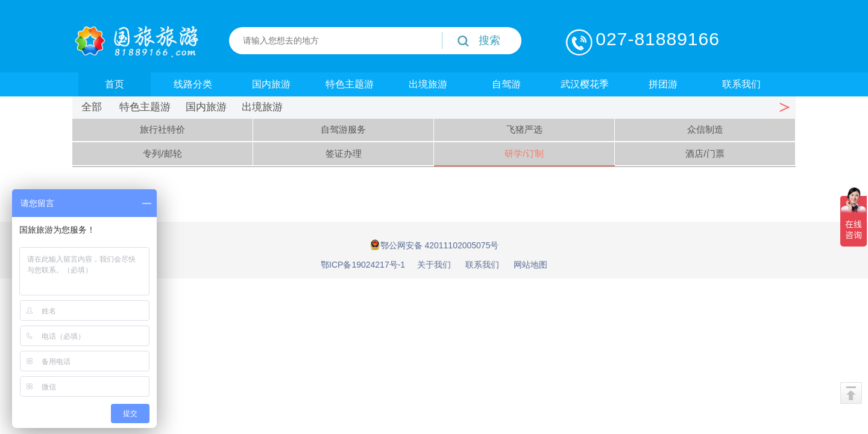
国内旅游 (271, 84)
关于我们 (434, 265)
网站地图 (530, 265)
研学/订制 (524, 153)
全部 (92, 107)
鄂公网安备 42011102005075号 (434, 245)
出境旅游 (428, 84)
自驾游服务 (343, 129)
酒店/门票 (705, 153)
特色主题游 (350, 84)
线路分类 (193, 84)
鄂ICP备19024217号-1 (363, 265)
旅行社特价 (162, 129)
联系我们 (741, 84)
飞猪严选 (524, 129)
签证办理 (344, 153)
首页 (115, 84)
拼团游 (663, 84)
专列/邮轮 (162, 153)
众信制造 (705, 129)
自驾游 (506, 84)
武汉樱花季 (585, 84)
